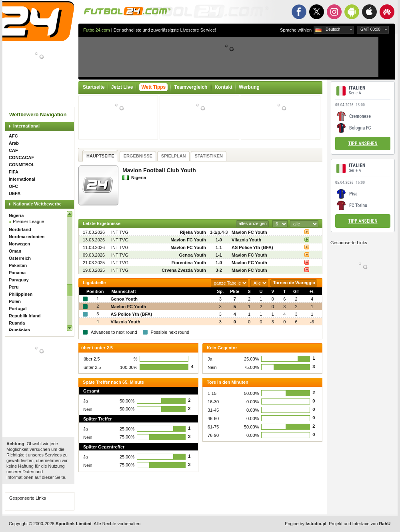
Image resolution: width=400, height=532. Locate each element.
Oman (15, 251)
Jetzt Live (122, 87)
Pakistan (18, 265)
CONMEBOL (22, 165)
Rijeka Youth (193, 232)
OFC (13, 186)
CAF (13, 150)
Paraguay (19, 280)
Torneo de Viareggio (294, 283)
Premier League (28, 221)
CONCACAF (21, 157)
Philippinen (21, 294)
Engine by (306, 524)
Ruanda (17, 323)
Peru (14, 287)
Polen (15, 301)
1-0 (219, 240)
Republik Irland (25, 316)
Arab (14, 143)
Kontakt (223, 87)
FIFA (14, 172)
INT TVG (120, 232)
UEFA (15, 193)
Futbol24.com (97, 30)
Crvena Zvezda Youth (184, 270)
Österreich (20, 258)
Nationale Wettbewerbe (37, 204)
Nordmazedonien (27, 237)
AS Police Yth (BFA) (252, 247)
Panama (17, 273)
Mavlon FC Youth (249, 232)
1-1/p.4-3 (219, 232)
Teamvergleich (191, 87)
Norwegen (19, 244)
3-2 (219, 270)
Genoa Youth (193, 255)
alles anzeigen (253, 223)
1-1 (219, 247)
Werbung (249, 87)
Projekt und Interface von (360, 524)
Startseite (94, 87)
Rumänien (19, 330)
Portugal (18, 309)
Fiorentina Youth (189, 263)
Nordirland (20, 229)
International (26, 126)
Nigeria (16, 215)
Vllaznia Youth (246, 240)
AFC (13, 136)
